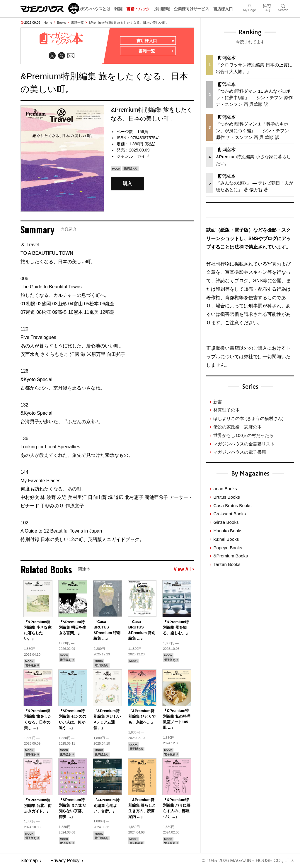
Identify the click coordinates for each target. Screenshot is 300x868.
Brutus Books (226, 497)
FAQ (267, 5)
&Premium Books (230, 556)
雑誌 (118, 9)
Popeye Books (228, 548)
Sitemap (29, 861)
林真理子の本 (226, 410)
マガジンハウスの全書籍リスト (244, 444)
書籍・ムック (138, 9)
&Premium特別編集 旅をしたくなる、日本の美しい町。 (129, 23)
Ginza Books (226, 522)
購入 (127, 184)
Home (48, 23)
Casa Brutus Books (232, 506)
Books (62, 23)
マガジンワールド (50, 8)
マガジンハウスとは (93, 9)
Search (283, 5)
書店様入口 (223, 9)
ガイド (143, 156)
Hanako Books (228, 531)
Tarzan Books (227, 564)
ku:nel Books (226, 539)
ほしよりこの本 (248, 418)
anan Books (225, 489)
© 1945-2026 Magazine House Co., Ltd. (248, 861)
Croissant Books (230, 514)
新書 (218, 402)
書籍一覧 (77, 23)
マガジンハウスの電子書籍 (240, 452)
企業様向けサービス (191, 9)
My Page (249, 5)
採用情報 (162, 9)
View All (184, 569)
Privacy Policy (65, 861)
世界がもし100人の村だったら (243, 435)
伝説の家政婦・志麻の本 (237, 427)
